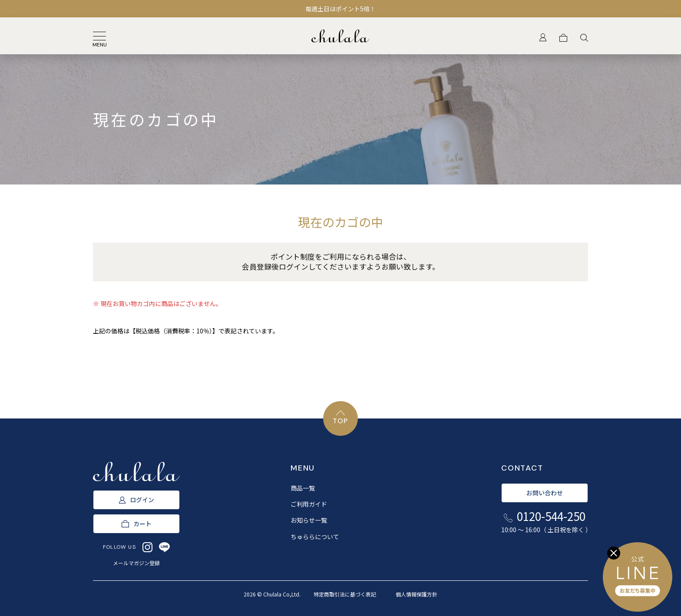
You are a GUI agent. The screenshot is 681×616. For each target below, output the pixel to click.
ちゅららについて (315, 537)
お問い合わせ (545, 493)
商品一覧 (303, 488)
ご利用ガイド (309, 504)
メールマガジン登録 (136, 563)
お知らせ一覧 (309, 520)
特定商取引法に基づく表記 (345, 594)
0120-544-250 (545, 521)
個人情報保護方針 (417, 594)
